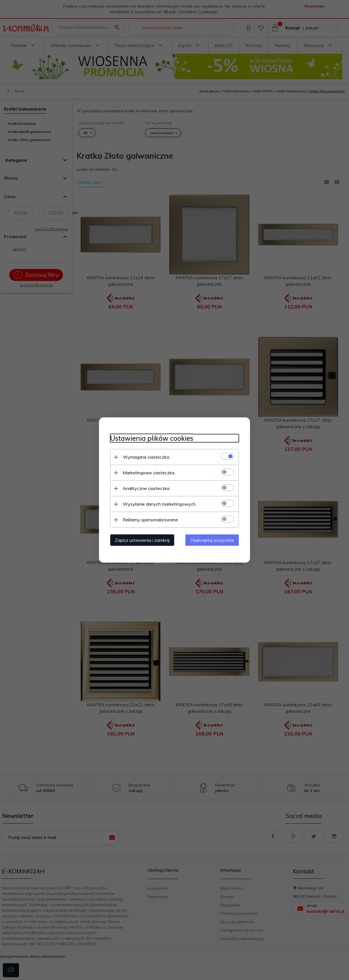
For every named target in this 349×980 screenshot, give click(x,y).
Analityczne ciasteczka (146, 488)
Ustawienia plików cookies (152, 438)
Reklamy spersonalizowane (150, 520)
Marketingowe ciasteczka (149, 473)
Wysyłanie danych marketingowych (159, 504)
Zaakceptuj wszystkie (212, 540)
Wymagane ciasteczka (146, 457)
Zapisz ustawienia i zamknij (142, 540)
